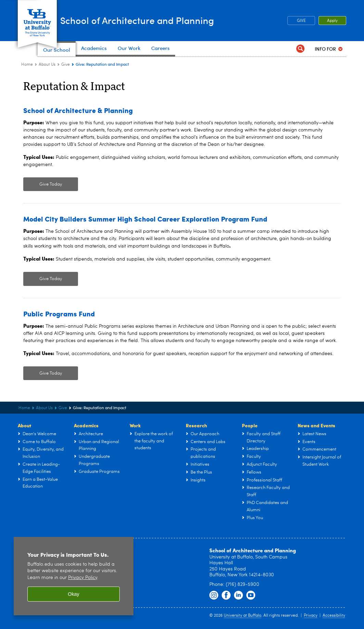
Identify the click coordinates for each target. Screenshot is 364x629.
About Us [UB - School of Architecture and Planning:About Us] (47, 65)
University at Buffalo (243, 616)
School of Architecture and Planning (169, 20)
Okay (74, 594)
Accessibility (334, 616)
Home (27, 65)
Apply (332, 21)
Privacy (311, 616)
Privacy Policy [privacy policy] (83, 578)
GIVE (301, 21)
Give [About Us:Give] (66, 65)
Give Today (51, 184)
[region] (74, 576)
